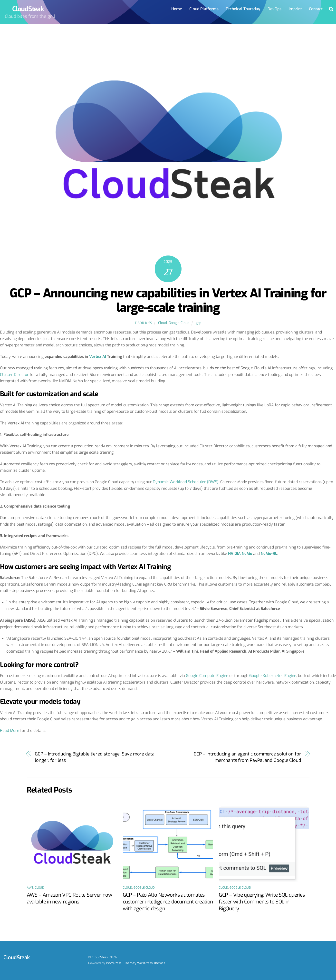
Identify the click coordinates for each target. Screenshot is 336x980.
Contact (316, 9)
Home (177, 9)
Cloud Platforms (204, 9)
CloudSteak (100, 957)
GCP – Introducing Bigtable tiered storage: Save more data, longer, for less (95, 757)
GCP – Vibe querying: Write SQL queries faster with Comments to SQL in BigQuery (262, 902)
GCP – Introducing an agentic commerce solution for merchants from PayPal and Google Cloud (247, 757)
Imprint (295, 9)
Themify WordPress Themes (145, 963)
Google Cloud (179, 323)
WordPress (114, 963)
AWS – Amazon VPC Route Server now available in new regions (69, 898)
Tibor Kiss (143, 323)
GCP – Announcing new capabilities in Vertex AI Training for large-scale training (168, 301)
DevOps (274, 9)
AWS (30, 888)
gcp (198, 323)
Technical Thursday (243, 9)
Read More (10, 731)
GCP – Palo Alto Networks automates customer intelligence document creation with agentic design (168, 902)
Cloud (163, 323)
